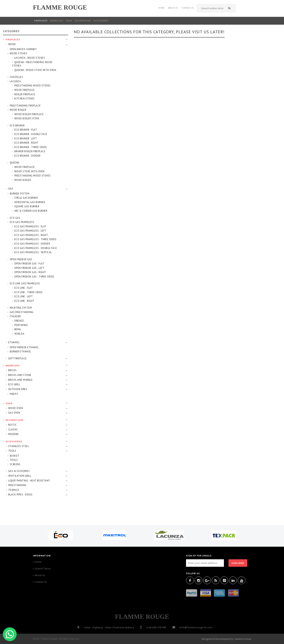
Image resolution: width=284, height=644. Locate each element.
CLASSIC (13, 430)
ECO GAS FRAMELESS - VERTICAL (33, 252)
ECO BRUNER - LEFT (26, 139)
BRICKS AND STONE (20, 375)
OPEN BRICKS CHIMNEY (23, 49)
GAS (11, 189)
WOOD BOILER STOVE (27, 118)
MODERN (13, 434)
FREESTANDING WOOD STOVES (33, 86)
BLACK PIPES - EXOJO (20, 495)
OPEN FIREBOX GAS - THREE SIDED (34, 277)
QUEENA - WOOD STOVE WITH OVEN (35, 70)
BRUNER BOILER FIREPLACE (30, 151)
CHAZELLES (16, 77)
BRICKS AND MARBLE (20, 380)
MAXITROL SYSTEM (21, 308)
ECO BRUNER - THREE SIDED (31, 147)
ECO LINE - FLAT (24, 288)
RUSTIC (13, 425)
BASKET (15, 456)
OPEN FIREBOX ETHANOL (24, 347)
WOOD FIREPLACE (25, 90)
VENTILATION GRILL (20, 476)
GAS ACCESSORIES (19, 471)
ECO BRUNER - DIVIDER (27, 156)
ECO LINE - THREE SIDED (29, 292)
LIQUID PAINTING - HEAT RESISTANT (29, 481)
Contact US (188, 7)
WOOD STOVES (19, 53)
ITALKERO (15, 316)
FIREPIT (14, 394)
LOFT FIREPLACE (18, 358)
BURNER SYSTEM (20, 194)
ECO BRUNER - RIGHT (27, 143)
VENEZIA (19, 334)
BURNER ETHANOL (20, 352)
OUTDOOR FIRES (18, 389)
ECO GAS (15, 218)
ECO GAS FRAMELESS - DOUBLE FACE (36, 248)
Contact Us (41, 582)
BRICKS (12, 370)
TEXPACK (14, 490)
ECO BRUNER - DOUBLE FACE (31, 134)
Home (161, 7)
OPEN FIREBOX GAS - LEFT (29, 268)
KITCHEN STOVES (24, 99)
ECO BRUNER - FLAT (26, 130)
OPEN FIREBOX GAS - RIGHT (30, 272)
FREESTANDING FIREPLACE (25, 106)
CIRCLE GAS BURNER (26, 198)
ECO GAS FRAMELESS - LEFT (30, 231)
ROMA (18, 329)
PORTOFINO (21, 325)
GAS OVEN (14, 413)
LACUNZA (15, 81)
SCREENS (15, 464)
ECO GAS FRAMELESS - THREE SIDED (35, 239)
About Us (173, 7)
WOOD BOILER (18, 110)
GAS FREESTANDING (22, 312)
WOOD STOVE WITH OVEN (29, 171)
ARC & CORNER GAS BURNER (31, 211)
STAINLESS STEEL (19, 446)
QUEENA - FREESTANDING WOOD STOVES (32, 64)
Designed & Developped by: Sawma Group (226, 639)
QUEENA (15, 163)
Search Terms (43, 568)
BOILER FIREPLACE (25, 94)
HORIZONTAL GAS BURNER (30, 202)
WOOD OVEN (16, 408)
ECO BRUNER (17, 126)
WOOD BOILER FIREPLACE (29, 114)
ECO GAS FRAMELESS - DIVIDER (32, 244)
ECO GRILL (14, 384)
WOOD (12, 44)
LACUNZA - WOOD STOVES (30, 58)
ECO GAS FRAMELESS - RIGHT (31, 235)
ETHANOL (14, 342)
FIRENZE (19, 321)
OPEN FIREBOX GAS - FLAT (29, 264)
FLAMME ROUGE (60, 7)
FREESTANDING (17, 485)
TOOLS (12, 451)
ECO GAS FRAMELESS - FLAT (30, 226)
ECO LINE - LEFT (24, 296)
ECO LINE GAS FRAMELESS (25, 283)
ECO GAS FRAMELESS (22, 222)
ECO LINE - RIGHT (24, 301)
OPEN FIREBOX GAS (21, 259)
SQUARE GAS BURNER (27, 206)
